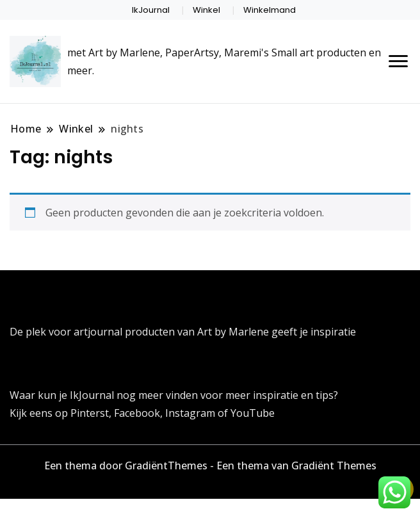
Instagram (191, 413)
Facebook (137, 413)
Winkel (206, 10)
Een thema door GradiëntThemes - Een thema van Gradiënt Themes (210, 465)
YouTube (253, 413)
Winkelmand (270, 10)
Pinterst (90, 413)
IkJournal (151, 10)
